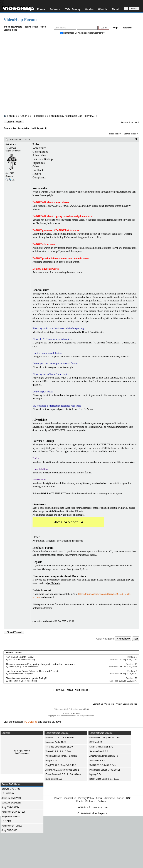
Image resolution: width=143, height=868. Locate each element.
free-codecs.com (98, 807)
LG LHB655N (8, 793)
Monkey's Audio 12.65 (56, 742)
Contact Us (98, 704)
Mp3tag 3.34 (95, 774)
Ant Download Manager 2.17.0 (104, 756)
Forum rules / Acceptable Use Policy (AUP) (73, 116)
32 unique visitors (22, 751)
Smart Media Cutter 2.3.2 (101, 747)
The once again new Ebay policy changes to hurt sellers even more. (41, 664)
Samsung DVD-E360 (11, 803)
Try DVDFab (30, 722)
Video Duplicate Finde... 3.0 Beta (61, 756)
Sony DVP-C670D (10, 807)
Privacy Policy (86, 798)
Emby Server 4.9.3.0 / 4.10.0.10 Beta (63, 774)
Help (115, 28)
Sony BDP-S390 (9, 830)
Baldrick (10, 144)
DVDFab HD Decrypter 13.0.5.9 (104, 737)
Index (7, 27)
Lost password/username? (92, 33)
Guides (89, 9)
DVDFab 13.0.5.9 (54, 779)
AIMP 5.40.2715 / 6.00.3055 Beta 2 (62, 770)
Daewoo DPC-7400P (11, 789)
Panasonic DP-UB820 (12, 826)
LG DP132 (6, 821)
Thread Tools (114, 134)
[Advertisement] (34, 75)
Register (128, 28)
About (115, 9)
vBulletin (76, 713)
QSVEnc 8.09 (96, 742)
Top (136, 639)
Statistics (90, 801)
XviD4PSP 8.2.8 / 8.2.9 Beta (103, 765)
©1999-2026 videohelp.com (93, 813)
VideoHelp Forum (20, 19)
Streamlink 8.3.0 (97, 761)
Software (55, 9)
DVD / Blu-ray (72, 9)
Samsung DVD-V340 (11, 798)
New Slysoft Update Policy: (20, 657)
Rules (43, 27)
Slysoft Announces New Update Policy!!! (26, 678)
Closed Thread (14, 122)
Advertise (110, 798)
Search (7, 30)
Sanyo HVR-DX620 (11, 817)
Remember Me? (70, 33)
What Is (103, 9)
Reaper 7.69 (51, 761)
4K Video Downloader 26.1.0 (59, 747)
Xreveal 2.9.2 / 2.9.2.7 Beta (58, 751)
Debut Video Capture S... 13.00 (104, 779)
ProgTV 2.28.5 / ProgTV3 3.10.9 (61, 765)
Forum (41, 9)
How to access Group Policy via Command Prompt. (32, 671)
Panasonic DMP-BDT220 (13, 812)
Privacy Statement (124, 704)
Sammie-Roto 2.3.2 (99, 751)
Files (15, 30)
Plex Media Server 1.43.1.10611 (105, 770)
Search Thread (130, 134)
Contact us (70, 798)
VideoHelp (109, 704)
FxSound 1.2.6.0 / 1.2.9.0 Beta (60, 737)
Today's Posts (31, 27)
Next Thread (82, 690)
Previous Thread (64, 690)
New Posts (17, 27)
